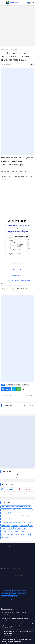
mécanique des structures (9, 600)
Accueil (3, 48)
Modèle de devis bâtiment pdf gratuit (14, 612)
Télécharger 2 (18, 269)
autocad (10, 528)
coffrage (4, 531)
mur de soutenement (7, 534)
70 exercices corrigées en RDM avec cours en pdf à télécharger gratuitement (18, 625)
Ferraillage (4, 513)
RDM (25, 522)
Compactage (10, 507)
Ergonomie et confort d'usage (19, 594)
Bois (3, 507)
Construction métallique (14, 385)
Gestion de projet (6, 516)
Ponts (24, 519)
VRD (31, 525)
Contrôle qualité (6, 510)
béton (24, 528)
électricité (5, 594)
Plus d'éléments (29, 406)
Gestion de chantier (24, 513)
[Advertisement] (17, 25)
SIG (30, 522)
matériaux (24, 531)
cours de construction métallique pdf (18, 281)
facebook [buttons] (10, 489)
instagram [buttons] (28, 489)
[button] (29, 3)
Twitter (14, 389)
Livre (29, 516)
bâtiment (18, 528)
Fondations (13, 513)
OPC (14, 519)
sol (29, 534)
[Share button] (24, 389)
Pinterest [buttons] (26, 494)
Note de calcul (6, 519)
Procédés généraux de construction (11, 522)
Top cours (9, 48)
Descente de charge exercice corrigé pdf (15, 618)
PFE (18, 519)
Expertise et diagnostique (21, 591)
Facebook (7, 389)
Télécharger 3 (17, 275)
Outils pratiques (6, 591)
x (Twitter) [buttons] (9, 494)
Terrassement (5, 525)
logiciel (16, 531)
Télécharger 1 (17, 263)
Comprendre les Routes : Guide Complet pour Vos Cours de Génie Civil (18, 632)
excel (10, 531)
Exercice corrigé (27, 510)
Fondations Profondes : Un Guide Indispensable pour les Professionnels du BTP (17, 640)
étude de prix (5, 538)
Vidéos (3, 528)
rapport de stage (21, 534)
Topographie (23, 525)
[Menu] (3, 3)
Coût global (17, 510)
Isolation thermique (19, 516)
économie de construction (9, 597)
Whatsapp (19, 389)
